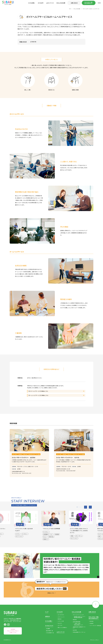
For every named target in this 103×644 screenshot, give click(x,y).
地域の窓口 (51, 537)
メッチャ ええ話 (61, 621)
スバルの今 (41, 3)
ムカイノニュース (61, 617)
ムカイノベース (50, 3)
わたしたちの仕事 (61, 3)
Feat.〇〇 (60, 623)
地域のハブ (46, 539)
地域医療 (57, 534)
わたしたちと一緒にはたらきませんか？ (89, 3)
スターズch (60, 625)
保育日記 (60, 619)
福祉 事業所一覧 (50, 631)
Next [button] (90, 507)
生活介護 (75, 630)
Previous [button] (86, 507)
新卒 (100, 536)
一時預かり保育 (77, 623)
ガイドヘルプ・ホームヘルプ (78, 615)
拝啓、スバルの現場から (62, 628)
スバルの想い (32, 3)
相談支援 (75, 620)
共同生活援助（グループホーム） (79, 632)
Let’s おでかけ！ (61, 615)
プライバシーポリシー (95, 640)
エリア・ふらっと (19, 536)
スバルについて (49, 626)
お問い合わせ (74, 3)
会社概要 (48, 629)
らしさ (45, 537)
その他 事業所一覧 (50, 633)
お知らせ (47, 616)
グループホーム (79, 536)
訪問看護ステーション (48, 534)
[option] (52, 526)
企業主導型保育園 (77, 622)
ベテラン (18, 534)
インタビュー (25, 534)
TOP (70, 9)
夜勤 (72, 536)
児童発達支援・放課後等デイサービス (79, 627)
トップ (47, 612)
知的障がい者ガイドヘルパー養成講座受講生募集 (80, 617)
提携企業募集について (78, 625)
